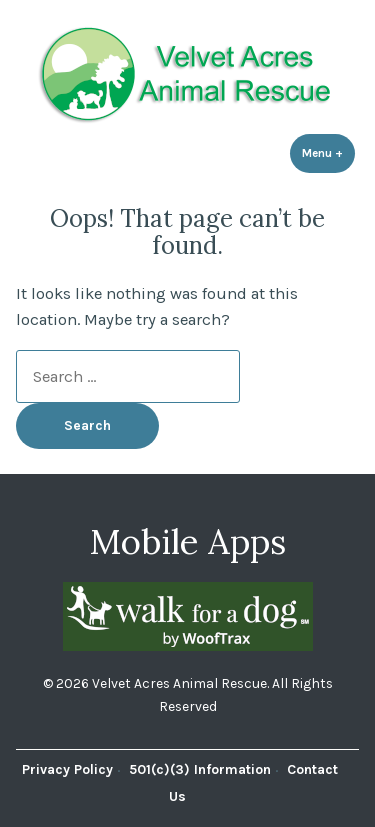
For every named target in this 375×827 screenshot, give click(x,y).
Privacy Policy (67, 769)
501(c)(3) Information (200, 769)
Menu (328, 152)
